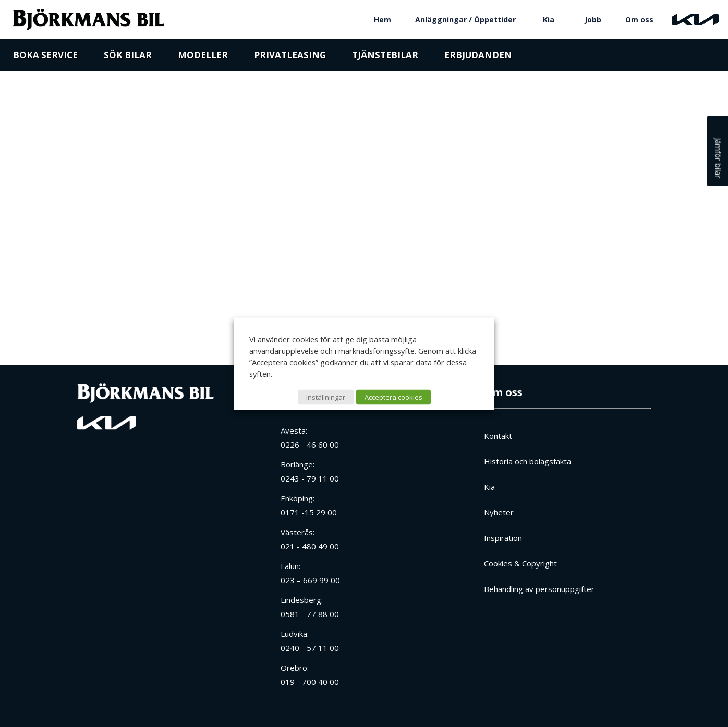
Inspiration (503, 538)
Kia (549, 20)
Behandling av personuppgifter (539, 589)
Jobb (593, 20)
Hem (383, 20)
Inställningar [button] (326, 397)
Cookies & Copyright (520, 563)
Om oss (639, 20)
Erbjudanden (478, 59)
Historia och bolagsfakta (527, 461)
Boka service (45, 59)
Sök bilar (128, 59)
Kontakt (498, 436)
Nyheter (499, 512)
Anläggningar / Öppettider (465, 20)
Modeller (203, 59)
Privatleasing (290, 59)
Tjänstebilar (385, 59)
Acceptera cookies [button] (393, 397)
